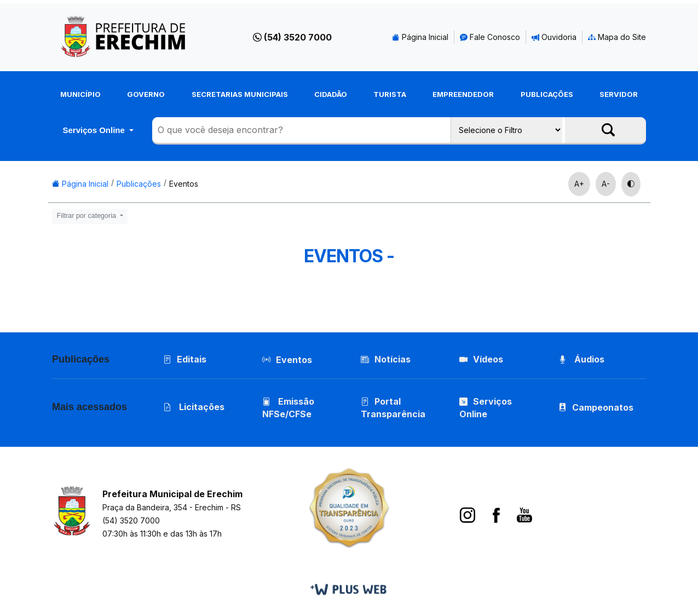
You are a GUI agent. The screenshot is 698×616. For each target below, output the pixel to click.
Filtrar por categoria (88, 216)
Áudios (581, 359)
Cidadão (331, 94)
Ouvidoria (554, 37)
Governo (146, 94)
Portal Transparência (393, 408)
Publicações (547, 94)
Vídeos (481, 359)
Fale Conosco (490, 37)
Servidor (619, 94)
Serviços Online (95, 130)
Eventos (184, 184)
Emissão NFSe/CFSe (288, 408)
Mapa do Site (617, 37)
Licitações (194, 407)
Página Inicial (420, 37)
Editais (185, 359)
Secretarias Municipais (240, 94)
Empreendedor (463, 94)
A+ (579, 184)
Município (80, 94)
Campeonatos (603, 407)
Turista (390, 94)
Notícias (386, 359)
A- (606, 184)
